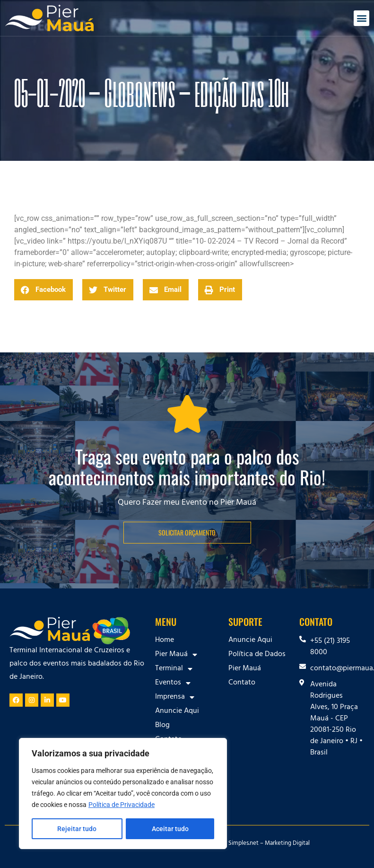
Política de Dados (257, 655)
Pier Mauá (176, 655)
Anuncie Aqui (177, 711)
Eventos (173, 683)
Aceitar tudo (170, 829)
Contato (242, 683)
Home (165, 640)
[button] (361, 18)
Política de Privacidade (122, 805)
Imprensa (175, 697)
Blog (162, 726)
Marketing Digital (287, 844)
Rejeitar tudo (77, 829)
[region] (123, 794)
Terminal (174, 669)
